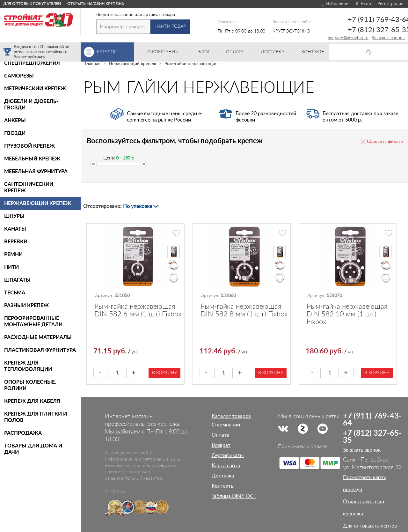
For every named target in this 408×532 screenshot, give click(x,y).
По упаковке (138, 206)
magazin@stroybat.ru (348, 38)
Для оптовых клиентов (370, 526)
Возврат (221, 445)
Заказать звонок (388, 38)
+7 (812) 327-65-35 (372, 437)
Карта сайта (226, 466)
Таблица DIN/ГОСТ (234, 496)
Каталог (115, 52)
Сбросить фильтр (385, 142)
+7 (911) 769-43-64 (372, 420)
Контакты (223, 486)
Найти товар (170, 26)
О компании (226, 425)
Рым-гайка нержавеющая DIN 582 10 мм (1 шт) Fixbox (347, 314)
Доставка (223, 476)
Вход (363, 4)
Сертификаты (228, 455)
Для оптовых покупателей (32, 4)
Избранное (335, 4)
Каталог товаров (231, 416)
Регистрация (390, 4)
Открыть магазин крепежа (96, 4)
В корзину (164, 373)
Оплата (220, 435)
